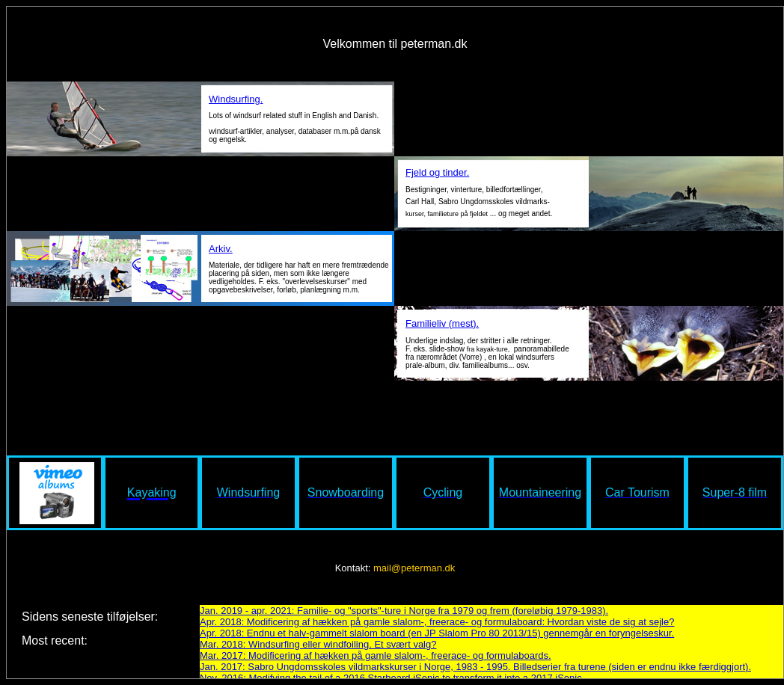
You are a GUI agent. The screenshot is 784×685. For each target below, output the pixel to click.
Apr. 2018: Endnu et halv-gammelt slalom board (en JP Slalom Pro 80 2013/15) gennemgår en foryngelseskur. (437, 633)
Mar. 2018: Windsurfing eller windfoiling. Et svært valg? (318, 644)
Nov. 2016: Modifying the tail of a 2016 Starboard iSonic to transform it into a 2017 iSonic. (392, 678)
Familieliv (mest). (442, 322)
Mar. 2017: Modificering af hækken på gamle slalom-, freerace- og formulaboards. (376, 655)
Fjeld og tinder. (437, 172)
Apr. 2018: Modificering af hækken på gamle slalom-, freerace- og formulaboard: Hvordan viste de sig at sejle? (437, 622)
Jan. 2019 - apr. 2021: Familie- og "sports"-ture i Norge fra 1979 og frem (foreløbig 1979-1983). (404, 611)
